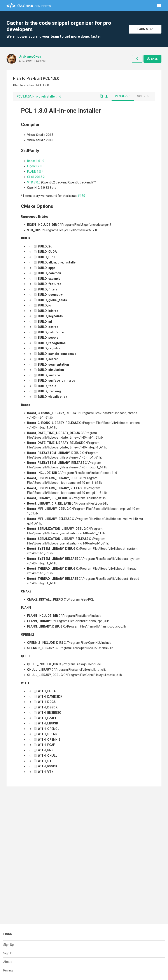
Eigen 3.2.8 (35, 166)
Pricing (8, 970)
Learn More (145, 29)
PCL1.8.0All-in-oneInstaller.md (39, 96)
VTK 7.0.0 (34, 182)
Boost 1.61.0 (36, 161)
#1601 (82, 196)
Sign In (8, 953)
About (8, 962)
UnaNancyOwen (30, 57)
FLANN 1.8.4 (35, 172)
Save (152, 59)
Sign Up (9, 945)
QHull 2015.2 (36, 177)
